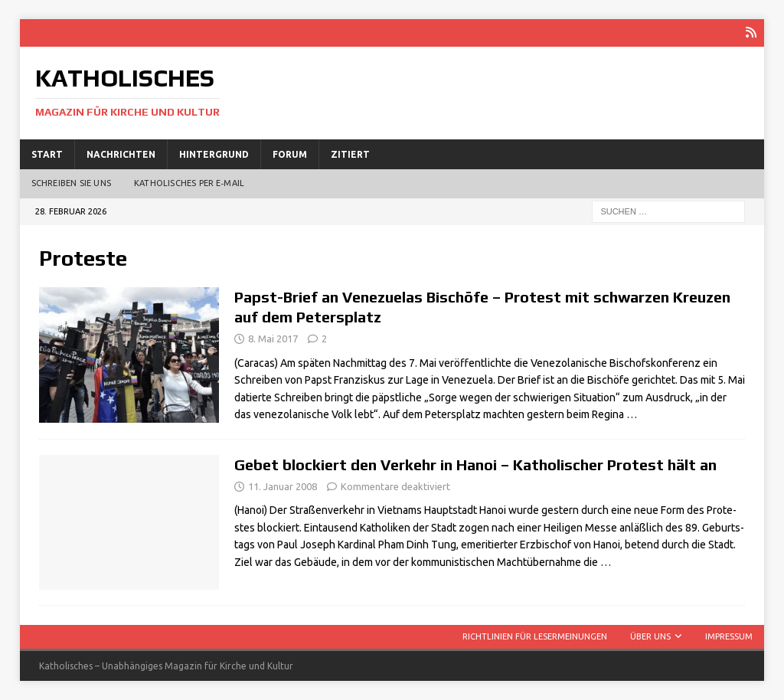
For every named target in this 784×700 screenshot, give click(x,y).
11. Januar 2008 (283, 486)
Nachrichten (121, 154)
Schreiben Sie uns (71, 183)
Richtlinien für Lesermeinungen (535, 636)
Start (47, 154)
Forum (290, 154)
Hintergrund (214, 154)
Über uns (650, 636)
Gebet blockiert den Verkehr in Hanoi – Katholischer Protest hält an (475, 464)
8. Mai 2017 (273, 339)
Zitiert (350, 154)
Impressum (729, 636)
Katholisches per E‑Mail (189, 183)
